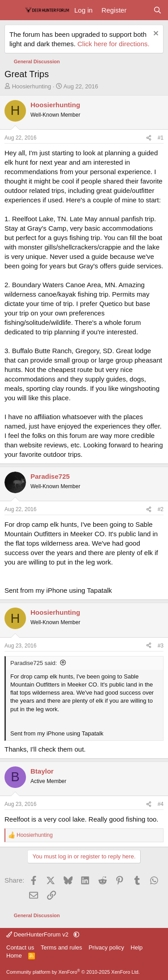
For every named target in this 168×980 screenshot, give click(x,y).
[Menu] (12, 10)
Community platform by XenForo (73, 972)
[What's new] (140, 10)
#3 (161, 646)
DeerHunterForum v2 (38, 934)
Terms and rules (61, 947)
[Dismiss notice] (155, 34)
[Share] (149, 138)
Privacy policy (106, 947)
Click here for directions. (114, 44)
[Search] (157, 10)
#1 (161, 138)
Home (14, 956)
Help (137, 947)
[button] (76, 934)
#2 (161, 509)
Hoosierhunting (32, 86)
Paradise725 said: (34, 663)
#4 (161, 804)
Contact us (20, 947)
